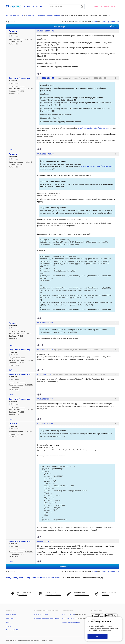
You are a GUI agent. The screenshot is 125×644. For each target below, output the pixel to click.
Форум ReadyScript (15, 15)
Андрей (13, 31)
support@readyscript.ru (71, 622)
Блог (8, 622)
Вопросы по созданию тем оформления (43, 15)
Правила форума (41, 614)
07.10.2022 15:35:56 (45, 423)
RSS (115, 26)
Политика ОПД (12, 630)
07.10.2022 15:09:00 (45, 323)
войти (94, 21)
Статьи (9, 626)
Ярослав (13, 323)
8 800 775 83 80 (69, 614)
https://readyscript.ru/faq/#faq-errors (93, 128)
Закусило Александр (20, 78)
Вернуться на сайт (35, 6)
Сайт (11, 149)
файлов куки (105, 631)
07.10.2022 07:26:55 (45, 154)
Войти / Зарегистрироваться (105, 6)
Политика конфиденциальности (47, 618)
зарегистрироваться (110, 21)
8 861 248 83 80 (68, 618)
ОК (97, 636)
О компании (11, 614)
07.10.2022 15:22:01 (45, 350)
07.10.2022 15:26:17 (45, 399)
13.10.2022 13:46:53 (45, 541)
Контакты (10, 618)
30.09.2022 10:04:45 (46, 31)
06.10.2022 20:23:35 (46, 78)
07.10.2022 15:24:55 (45, 374)
